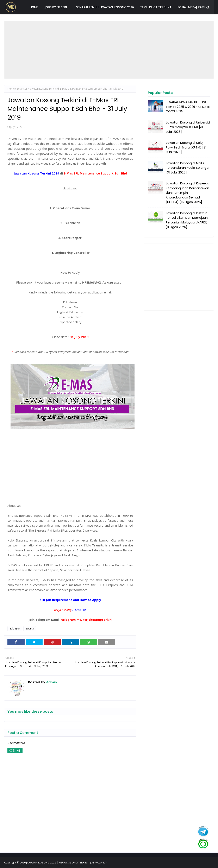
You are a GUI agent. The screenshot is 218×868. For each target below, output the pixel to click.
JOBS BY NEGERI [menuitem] (56, 7)
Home (11, 89)
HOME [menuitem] (34, 7)
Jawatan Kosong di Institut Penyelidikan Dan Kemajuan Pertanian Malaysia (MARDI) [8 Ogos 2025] (187, 220)
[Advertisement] (109, 50)
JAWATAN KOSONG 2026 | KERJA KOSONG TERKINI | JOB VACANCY (67, 862)
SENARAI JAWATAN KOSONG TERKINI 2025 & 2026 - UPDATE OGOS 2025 (188, 107)
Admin (51, 682)
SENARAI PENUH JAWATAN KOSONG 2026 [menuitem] (105, 7)
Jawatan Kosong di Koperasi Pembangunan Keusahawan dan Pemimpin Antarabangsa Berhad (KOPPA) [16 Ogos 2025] (188, 193)
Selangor (22, 89)
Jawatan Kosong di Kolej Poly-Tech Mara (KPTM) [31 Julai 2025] (186, 147)
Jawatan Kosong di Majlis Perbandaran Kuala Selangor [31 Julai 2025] (188, 168)
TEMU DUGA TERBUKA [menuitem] (156, 7)
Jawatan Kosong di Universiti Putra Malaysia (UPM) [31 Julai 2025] (188, 127)
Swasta (30, 629)
